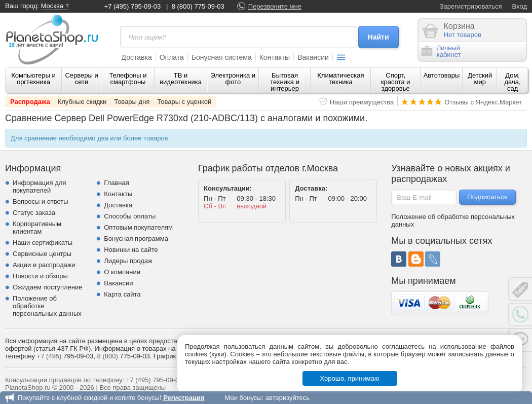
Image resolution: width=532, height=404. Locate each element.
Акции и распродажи (44, 265)
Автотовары (442, 75)
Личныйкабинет (441, 51)
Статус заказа (34, 213)
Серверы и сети (81, 79)
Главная (116, 183)
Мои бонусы (243, 398)
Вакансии (313, 57)
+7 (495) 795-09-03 (133, 6)
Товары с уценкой (184, 102)
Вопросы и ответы (40, 201)
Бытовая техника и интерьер (285, 82)
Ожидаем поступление (48, 287)
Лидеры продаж (128, 261)
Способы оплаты (130, 216)
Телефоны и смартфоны (128, 79)
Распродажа (30, 102)
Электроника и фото (233, 79)
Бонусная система (222, 57)
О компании (122, 272)
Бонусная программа (136, 238)
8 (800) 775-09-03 (198, 6)
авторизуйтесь (288, 398)
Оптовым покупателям (138, 227)
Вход (520, 6)
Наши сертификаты (43, 243)
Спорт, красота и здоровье (396, 82)
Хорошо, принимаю (350, 378)
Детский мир (480, 79)
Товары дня (132, 102)
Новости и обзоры (40, 276)
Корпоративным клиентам (37, 228)
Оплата (172, 57)
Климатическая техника (340, 79)
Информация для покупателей (39, 187)
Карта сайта (122, 294)
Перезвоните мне (275, 6)
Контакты (275, 57)
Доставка (137, 57)
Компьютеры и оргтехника (33, 79)
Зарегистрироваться (471, 6)
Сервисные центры (42, 254)
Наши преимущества (362, 102)
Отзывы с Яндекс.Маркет (483, 102)
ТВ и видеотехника (181, 79)
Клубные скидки (82, 102)
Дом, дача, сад (513, 82)
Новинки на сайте (131, 250)
